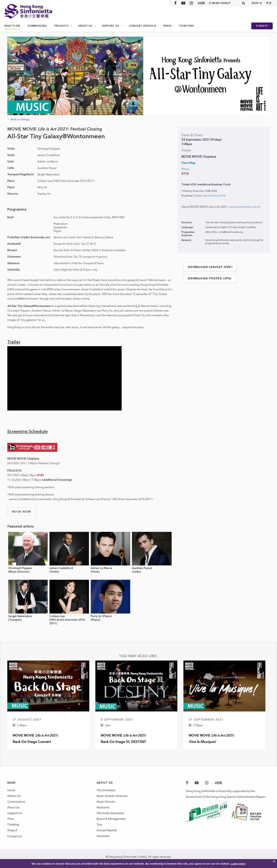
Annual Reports (107, 830)
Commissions (37, 26)
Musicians (103, 807)
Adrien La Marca (101, 568)
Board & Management (111, 819)
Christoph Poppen (20, 568)
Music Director (106, 802)
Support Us (110, 26)
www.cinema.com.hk (214, 196)
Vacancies (103, 836)
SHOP (255, 3)
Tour (99, 824)
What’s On (12, 26)
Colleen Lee (57, 616)
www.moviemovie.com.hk (245, 207)
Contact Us (14, 836)
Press (168, 26)
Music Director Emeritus (112, 796)
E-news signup (220, 3)
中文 (269, 3)
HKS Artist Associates (110, 813)
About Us (85, 26)
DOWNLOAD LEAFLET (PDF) (210, 267)
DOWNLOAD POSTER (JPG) (210, 278)
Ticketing (186, 26)
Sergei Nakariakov (20, 616)
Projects (61, 26)
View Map (189, 163)
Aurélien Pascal (142, 568)
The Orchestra (106, 790)
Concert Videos (141, 26)
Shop (11, 830)
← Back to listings (18, 119)
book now (22, 512)
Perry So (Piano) (101, 616)
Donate (262, 26)
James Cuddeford (61, 568)
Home (11, 790)
